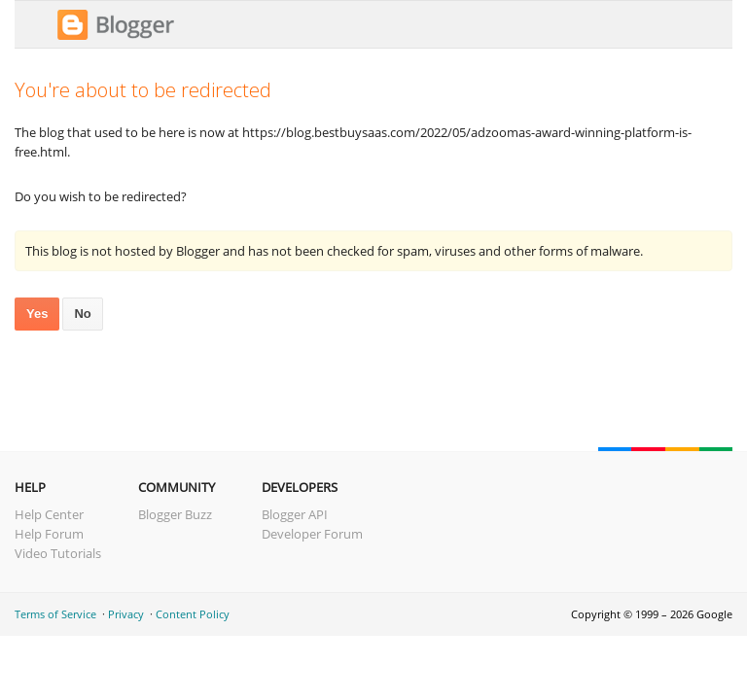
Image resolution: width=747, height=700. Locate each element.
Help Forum (49, 534)
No (82, 314)
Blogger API (295, 514)
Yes (37, 314)
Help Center (49, 514)
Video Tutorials (58, 553)
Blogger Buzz (175, 514)
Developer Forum (312, 534)
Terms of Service (55, 614)
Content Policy (193, 614)
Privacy (126, 614)
